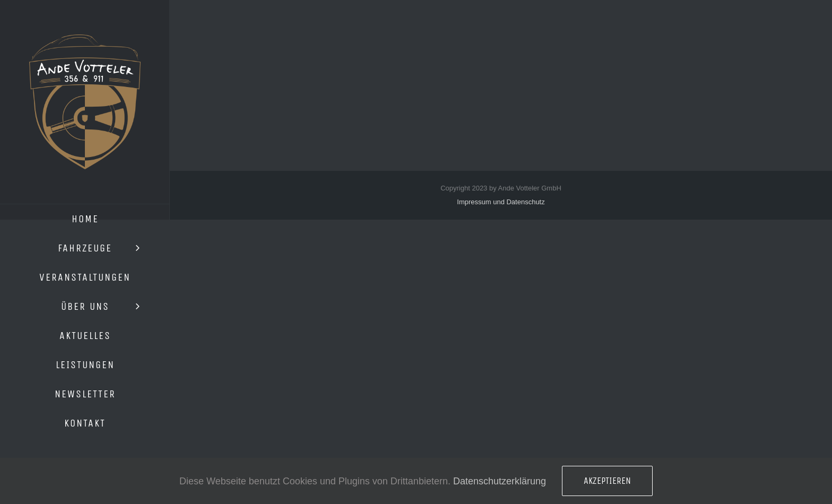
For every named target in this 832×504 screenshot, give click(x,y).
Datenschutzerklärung (500, 481)
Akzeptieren (607, 481)
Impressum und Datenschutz (501, 202)
